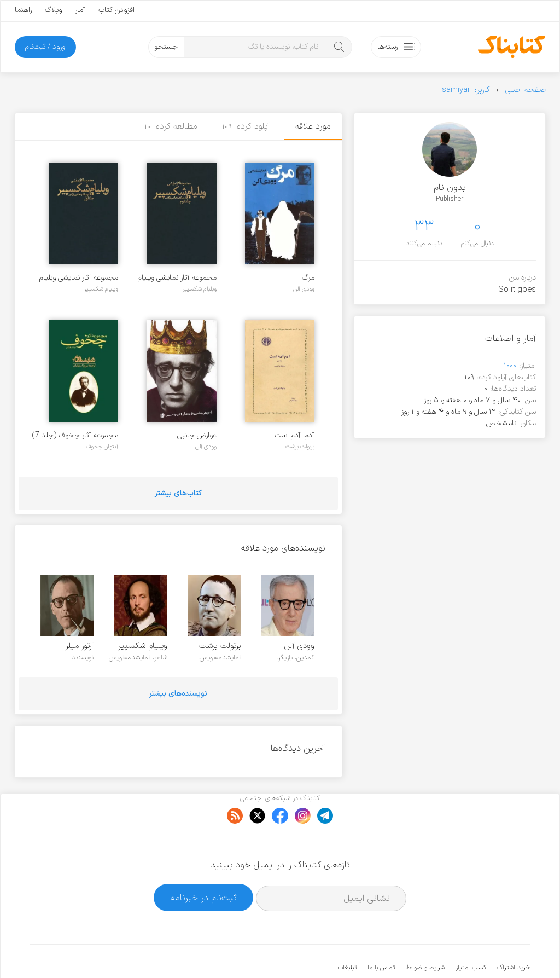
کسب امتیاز (471, 934)
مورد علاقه (313, 126)
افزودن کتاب (116, 10)
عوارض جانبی (197, 435)
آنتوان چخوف (102, 447)
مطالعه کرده (171, 126)
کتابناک (472, 951)
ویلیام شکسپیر (200, 289)
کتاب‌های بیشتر (178, 493)
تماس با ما (381, 934)
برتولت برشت (300, 447)
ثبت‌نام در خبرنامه (204, 864)
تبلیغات (347, 934)
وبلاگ (53, 10)
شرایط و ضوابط (425, 934)
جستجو (166, 47)
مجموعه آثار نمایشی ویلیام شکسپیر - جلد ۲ (177, 278)
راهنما (23, 10)
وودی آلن (304, 289)
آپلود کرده (246, 126)
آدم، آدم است (294, 435)
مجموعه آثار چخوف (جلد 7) (75, 435)
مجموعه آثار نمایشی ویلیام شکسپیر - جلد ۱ (79, 278)
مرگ (308, 278)
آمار (80, 10)
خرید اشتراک (514, 934)
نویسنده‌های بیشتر (178, 694)
